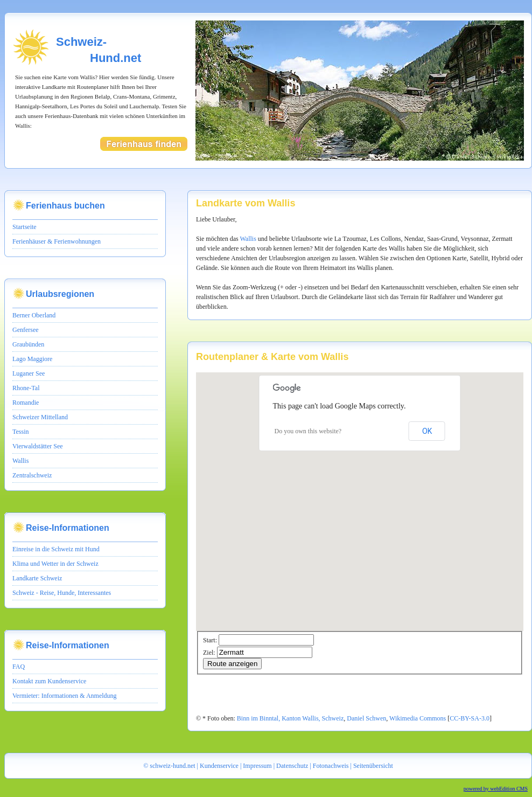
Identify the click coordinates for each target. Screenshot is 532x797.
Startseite (24, 227)
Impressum (257, 766)
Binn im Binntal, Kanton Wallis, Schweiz (290, 718)
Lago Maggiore (32, 359)
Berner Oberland (34, 315)
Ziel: (209, 653)
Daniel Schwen (366, 718)
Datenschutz (292, 766)
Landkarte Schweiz (37, 578)
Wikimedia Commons (418, 718)
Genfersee (26, 330)
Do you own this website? (308, 431)
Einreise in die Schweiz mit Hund (56, 549)
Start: (210, 640)
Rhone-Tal (26, 388)
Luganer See (29, 373)
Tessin (21, 432)
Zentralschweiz (32, 475)
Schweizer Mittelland (40, 417)
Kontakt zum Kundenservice (49, 681)
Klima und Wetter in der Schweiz (55, 564)
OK (427, 431)
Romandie (26, 403)
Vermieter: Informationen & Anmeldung (65, 696)
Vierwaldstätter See (38, 446)
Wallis (20, 461)
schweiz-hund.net (172, 766)
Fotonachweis (331, 766)
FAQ (19, 667)
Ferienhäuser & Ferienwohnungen (57, 241)
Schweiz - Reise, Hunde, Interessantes (62, 593)
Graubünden (28, 344)
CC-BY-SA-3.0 (470, 718)
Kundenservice (219, 766)
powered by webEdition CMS (496, 789)
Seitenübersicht (373, 766)
